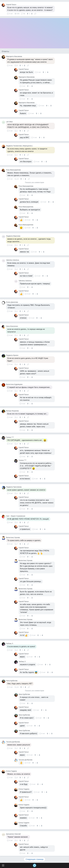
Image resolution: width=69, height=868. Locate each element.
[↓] (32, 14)
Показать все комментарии (35, 182)
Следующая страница (34, 859)
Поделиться (35, 13)
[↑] (28, 14)
